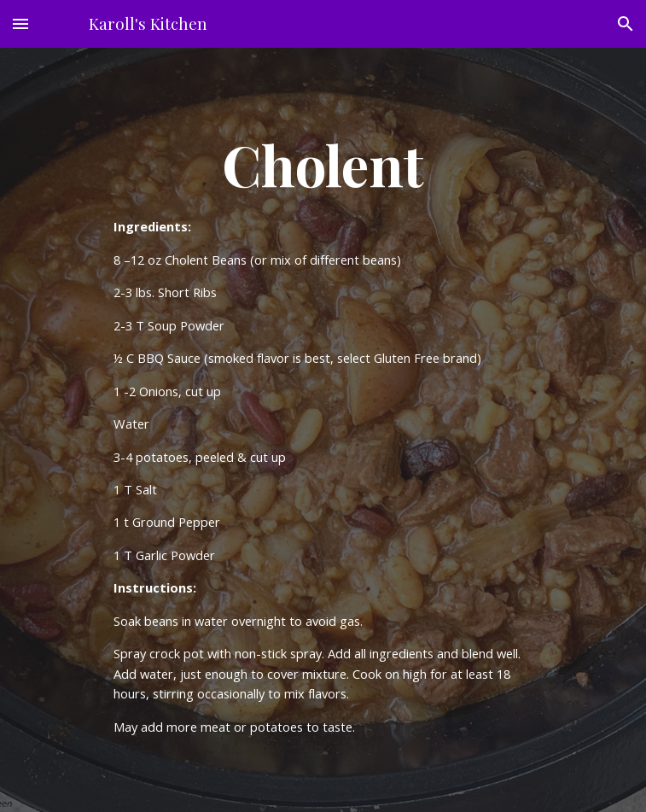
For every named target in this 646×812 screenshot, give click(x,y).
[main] (323, 430)
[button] (20, 23)
